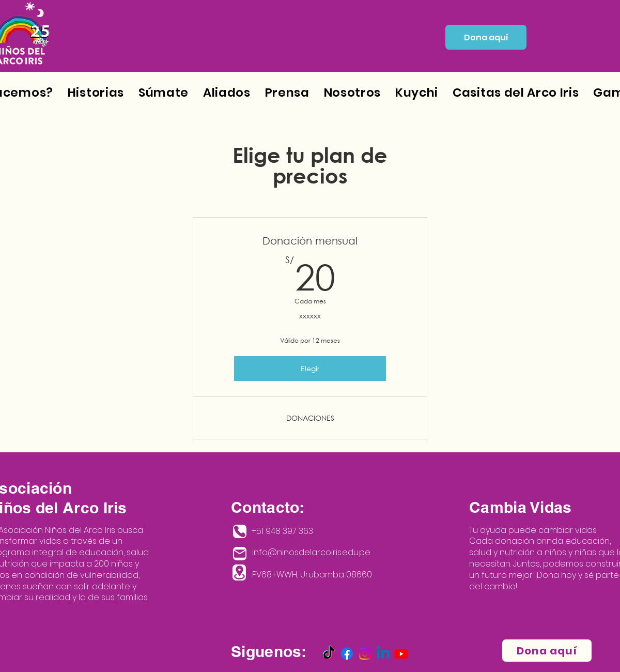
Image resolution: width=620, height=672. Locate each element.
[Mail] (240, 554)
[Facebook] (347, 654)
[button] (352, 93)
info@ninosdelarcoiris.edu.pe (311, 552)
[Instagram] (365, 654)
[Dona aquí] (486, 37)
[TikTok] (329, 654)
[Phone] (240, 531)
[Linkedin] (383, 654)
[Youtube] (401, 654)
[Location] (239, 572)
